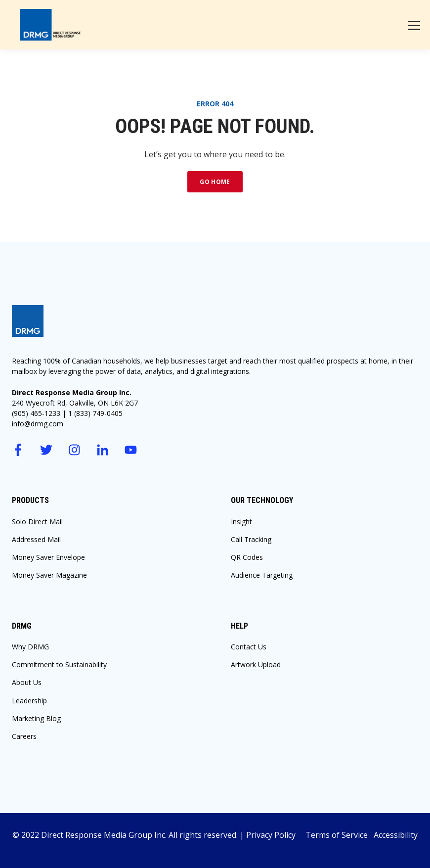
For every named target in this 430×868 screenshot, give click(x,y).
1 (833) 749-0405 (95, 413)
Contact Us (249, 647)
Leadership (29, 701)
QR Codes (247, 557)
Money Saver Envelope (48, 557)
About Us (27, 682)
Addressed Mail (36, 539)
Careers (24, 736)
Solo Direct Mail (37, 522)
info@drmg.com (38, 424)
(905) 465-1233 (36, 413)
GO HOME (215, 182)
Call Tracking (251, 539)
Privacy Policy (276, 835)
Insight (241, 522)
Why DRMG (30, 647)
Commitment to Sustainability (59, 664)
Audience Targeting (262, 575)
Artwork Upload (256, 664)
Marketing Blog (36, 718)
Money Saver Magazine (49, 575)
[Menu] (414, 25)
